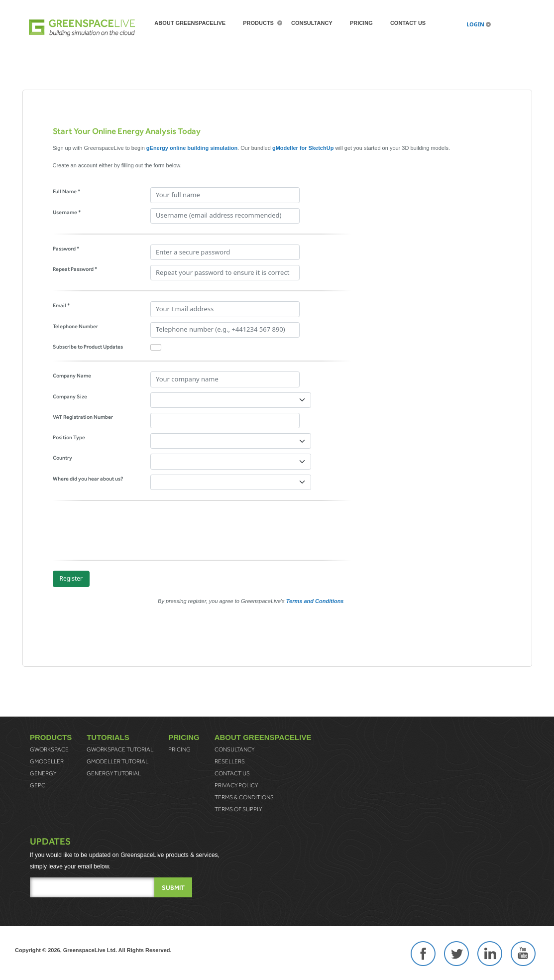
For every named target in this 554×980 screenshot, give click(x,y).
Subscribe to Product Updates (88, 347)
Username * (67, 212)
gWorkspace (49, 749)
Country (62, 458)
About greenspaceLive (190, 23)
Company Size (70, 396)
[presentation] (128, 530)
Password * (66, 248)
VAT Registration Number (83, 417)
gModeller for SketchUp (303, 148)
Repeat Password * (75, 269)
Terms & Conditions (244, 797)
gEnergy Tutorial (114, 773)
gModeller (47, 761)
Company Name (72, 375)
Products (258, 23)
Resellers (230, 761)
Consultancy (312, 23)
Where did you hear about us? (88, 479)
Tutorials (108, 737)
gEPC (38, 785)
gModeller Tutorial (117, 761)
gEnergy (43, 773)
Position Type (69, 437)
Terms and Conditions (315, 601)
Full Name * (67, 191)
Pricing (361, 23)
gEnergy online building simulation (192, 148)
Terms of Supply (238, 809)
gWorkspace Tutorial (120, 749)
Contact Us (408, 23)
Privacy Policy (236, 785)
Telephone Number (75, 326)
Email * (61, 305)
